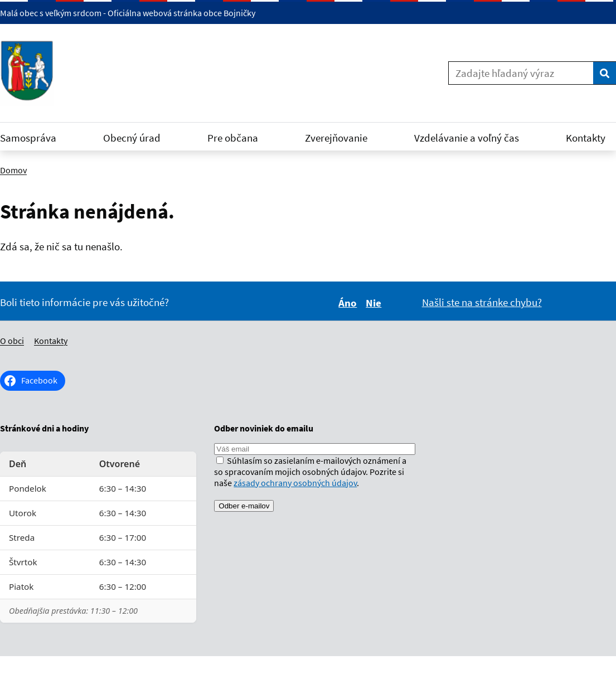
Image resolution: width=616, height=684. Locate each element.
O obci (12, 341)
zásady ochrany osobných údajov (295, 483)
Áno (349, 303)
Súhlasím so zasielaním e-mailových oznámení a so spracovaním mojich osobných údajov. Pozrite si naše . (310, 472)
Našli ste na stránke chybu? (482, 302)
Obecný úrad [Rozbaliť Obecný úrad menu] (139, 138)
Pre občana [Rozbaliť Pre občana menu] (239, 138)
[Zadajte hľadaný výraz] (521, 73)
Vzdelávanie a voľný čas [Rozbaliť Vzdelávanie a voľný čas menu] (473, 138)
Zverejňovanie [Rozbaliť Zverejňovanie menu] (343, 138)
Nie (375, 303)
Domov (13, 170)
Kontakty (51, 341)
